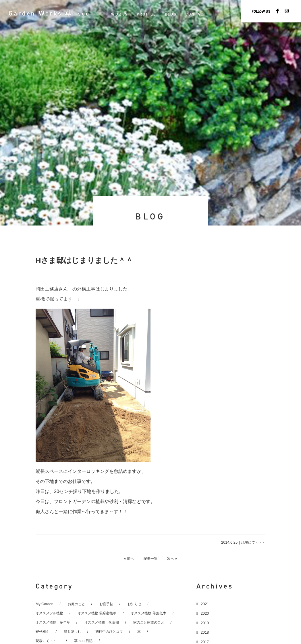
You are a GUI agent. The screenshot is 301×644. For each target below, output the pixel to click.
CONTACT (204, 14)
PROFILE (154, 14)
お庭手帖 (109, 604)
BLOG (178, 14)
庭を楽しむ (74, 631)
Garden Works (56, 13)
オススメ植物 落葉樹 (106, 622)
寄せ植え (43, 631)
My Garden (45, 604)
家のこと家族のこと (156, 622)
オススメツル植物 (51, 613)
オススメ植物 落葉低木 (156, 613)
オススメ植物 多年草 (54, 622)
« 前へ (126, 558)
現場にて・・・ (252, 542)
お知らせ (138, 604)
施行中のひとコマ (113, 631)
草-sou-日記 (86, 640)
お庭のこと (77, 604)
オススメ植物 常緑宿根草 (101, 613)
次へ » (175, 558)
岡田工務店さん (52, 289)
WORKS (127, 14)
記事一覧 (150, 558)
